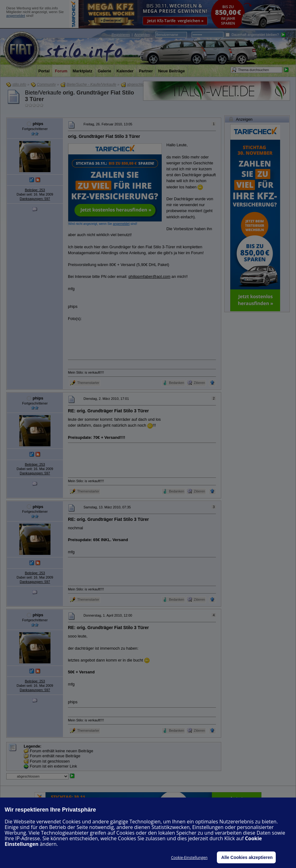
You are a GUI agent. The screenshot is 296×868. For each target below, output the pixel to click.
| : (131, 35)
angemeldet (16, 16)
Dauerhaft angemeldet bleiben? (252, 35)
